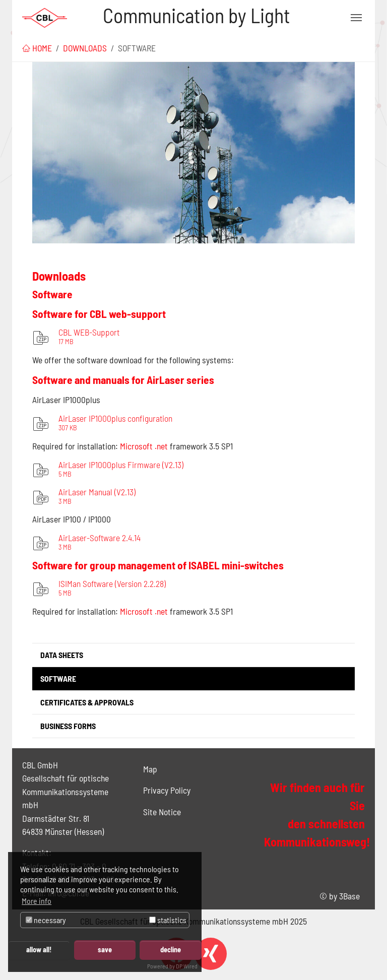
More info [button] (37, 901)
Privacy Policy (167, 790)
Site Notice (162, 812)
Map (150, 769)
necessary (46, 920)
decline (171, 950)
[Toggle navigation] (356, 18)
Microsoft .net (144, 611)
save (105, 950)
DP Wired (187, 966)
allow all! (39, 950)
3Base (349, 896)
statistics (168, 920)
